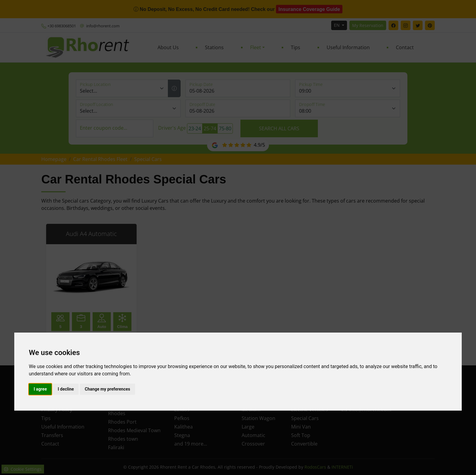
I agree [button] (40, 389)
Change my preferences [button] (107, 389)
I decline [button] (66, 389)
